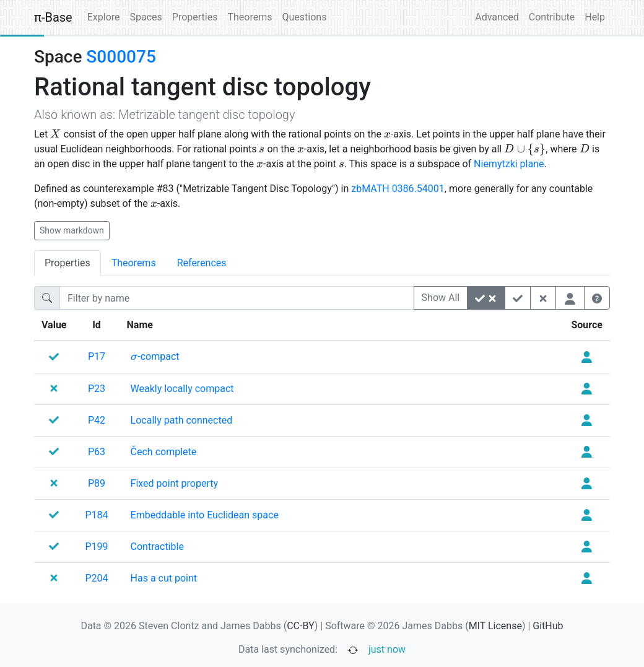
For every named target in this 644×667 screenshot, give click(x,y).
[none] (155, 357)
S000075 (121, 57)
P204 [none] (97, 578)
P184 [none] (97, 515)
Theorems (250, 17)
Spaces (146, 17)
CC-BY (301, 626)
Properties (195, 17)
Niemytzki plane (509, 164)
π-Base (53, 17)
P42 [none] (97, 420)
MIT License (495, 626)
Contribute (552, 17)
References (202, 263)
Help (595, 17)
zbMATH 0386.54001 (398, 189)
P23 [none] (97, 389)
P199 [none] (97, 547)
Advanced (497, 17)
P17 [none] (97, 356)
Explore (104, 17)
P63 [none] (97, 452)
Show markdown (72, 230)
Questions (304, 17)
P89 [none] (97, 483)
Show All (441, 298)
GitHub (548, 626)
